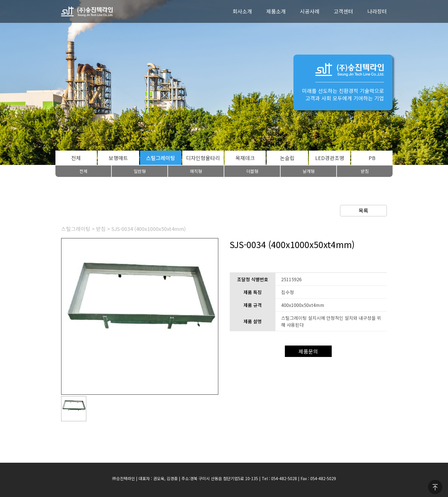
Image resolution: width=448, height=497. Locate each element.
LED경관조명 (330, 158)
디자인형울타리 (203, 158)
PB (372, 158)
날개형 (309, 171)
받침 (365, 171)
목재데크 (245, 158)
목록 (363, 210)
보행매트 (118, 158)
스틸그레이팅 (161, 158)
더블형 (252, 171)
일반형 (140, 171)
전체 (76, 158)
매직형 (196, 171)
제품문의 (308, 351)
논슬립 (287, 158)
